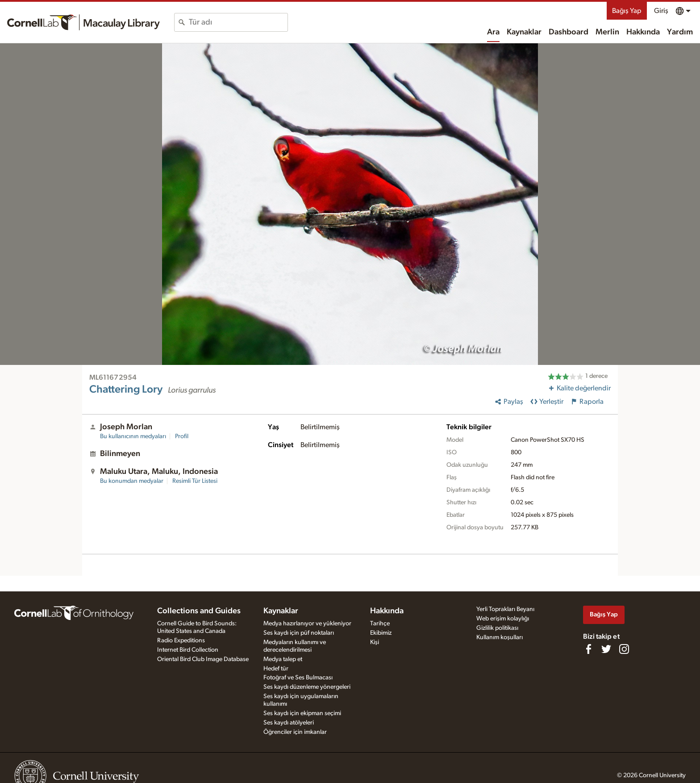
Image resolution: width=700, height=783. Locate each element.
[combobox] (238, 22)
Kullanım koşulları (500, 637)
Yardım (680, 32)
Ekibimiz (381, 633)
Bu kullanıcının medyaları (133, 436)
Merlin (607, 32)
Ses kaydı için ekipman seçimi (302, 713)
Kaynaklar (524, 32)
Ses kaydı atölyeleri (289, 723)
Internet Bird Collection (188, 650)
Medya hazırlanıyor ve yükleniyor (307, 624)
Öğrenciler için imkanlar (295, 732)
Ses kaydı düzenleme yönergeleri (307, 687)
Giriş (661, 11)
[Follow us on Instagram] (624, 649)
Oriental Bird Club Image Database (203, 659)
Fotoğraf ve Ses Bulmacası (298, 678)
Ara (493, 32)
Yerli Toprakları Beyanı (505, 609)
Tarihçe (380, 624)
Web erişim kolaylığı (503, 619)
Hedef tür (276, 669)
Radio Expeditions (181, 641)
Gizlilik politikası (497, 628)
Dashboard (569, 32)
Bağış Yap (627, 11)
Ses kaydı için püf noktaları (299, 633)
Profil (182, 436)
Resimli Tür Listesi (195, 481)
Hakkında (643, 32)
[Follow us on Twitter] (606, 649)
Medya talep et (283, 659)
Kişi (375, 642)
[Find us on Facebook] (588, 649)
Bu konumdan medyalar (132, 481)
